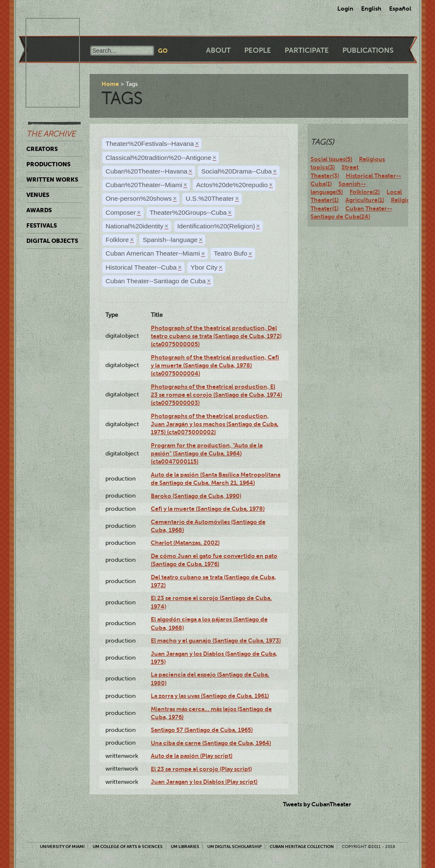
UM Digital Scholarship (234, 847)
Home (110, 84)
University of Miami (62, 847)
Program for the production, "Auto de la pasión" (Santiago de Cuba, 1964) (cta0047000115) (207, 454)
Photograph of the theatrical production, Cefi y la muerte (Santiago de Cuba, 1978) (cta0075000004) (215, 366)
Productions (48, 164)
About (218, 50)
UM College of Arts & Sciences (128, 847)
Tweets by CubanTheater (317, 804)
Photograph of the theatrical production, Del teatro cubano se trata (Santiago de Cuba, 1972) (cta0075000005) (216, 336)
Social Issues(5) (331, 159)
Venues (38, 195)
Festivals (42, 225)
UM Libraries (185, 847)
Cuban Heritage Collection (302, 847)
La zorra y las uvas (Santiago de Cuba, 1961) (210, 696)
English (371, 9)
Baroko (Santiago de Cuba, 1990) (196, 496)
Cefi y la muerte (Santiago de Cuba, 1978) (208, 509)
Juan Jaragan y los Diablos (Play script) (204, 782)
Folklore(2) (365, 192)
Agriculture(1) (365, 200)
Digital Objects (52, 241)
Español (400, 9)
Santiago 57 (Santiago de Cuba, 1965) (202, 730)
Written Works (52, 179)
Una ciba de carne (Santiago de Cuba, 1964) (211, 743)
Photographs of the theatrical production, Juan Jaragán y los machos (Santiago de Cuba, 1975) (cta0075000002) (215, 424)
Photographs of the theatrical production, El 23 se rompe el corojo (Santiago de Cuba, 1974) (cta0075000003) (216, 395)
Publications (368, 50)
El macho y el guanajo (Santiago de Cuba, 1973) (216, 640)
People (258, 50)
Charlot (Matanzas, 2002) (185, 543)
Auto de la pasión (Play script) (192, 756)
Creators (42, 149)
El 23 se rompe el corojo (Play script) (201, 769)
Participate (307, 50)
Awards (39, 210)
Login (345, 9)
